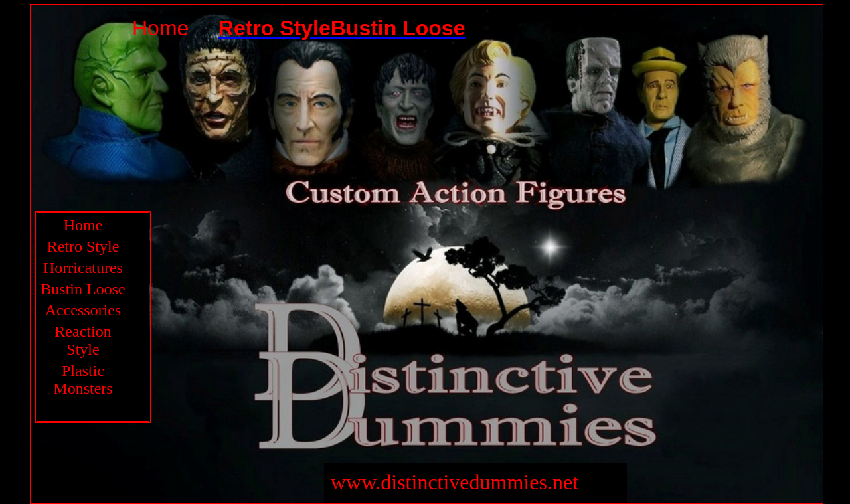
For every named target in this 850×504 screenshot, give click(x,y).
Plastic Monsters (83, 379)
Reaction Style (83, 340)
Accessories (83, 310)
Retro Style (83, 246)
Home (83, 225)
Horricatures (83, 268)
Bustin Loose (83, 289)
